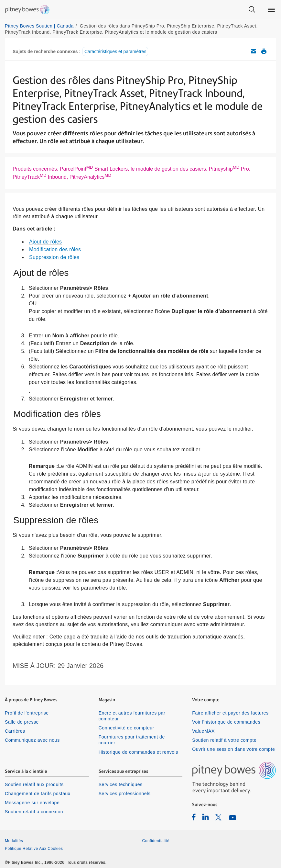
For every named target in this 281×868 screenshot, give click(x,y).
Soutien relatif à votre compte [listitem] (224, 740)
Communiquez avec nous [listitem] (32, 740)
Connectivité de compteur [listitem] (126, 728)
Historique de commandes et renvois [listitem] (138, 752)
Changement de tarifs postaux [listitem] (38, 794)
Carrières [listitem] (15, 731)
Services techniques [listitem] (121, 784)
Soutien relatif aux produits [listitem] (34, 784)
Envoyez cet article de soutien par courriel (254, 51)
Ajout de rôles (45, 242)
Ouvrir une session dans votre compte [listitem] (233, 749)
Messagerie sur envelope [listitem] (32, 803)
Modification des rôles (55, 249)
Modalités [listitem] (14, 841)
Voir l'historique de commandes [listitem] (226, 722)
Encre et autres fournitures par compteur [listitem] (132, 716)
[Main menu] (271, 10)
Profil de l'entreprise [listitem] (27, 713)
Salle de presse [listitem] (22, 722)
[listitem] (194, 817)
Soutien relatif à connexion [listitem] (34, 812)
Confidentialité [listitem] (156, 841)
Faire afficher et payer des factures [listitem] (230, 713)
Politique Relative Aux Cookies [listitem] (34, 849)
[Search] (252, 10)
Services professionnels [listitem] (125, 794)
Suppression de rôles (54, 257)
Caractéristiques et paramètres (115, 51)
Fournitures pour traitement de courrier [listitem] (132, 740)
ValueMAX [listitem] (203, 731)
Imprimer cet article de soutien (264, 51)
